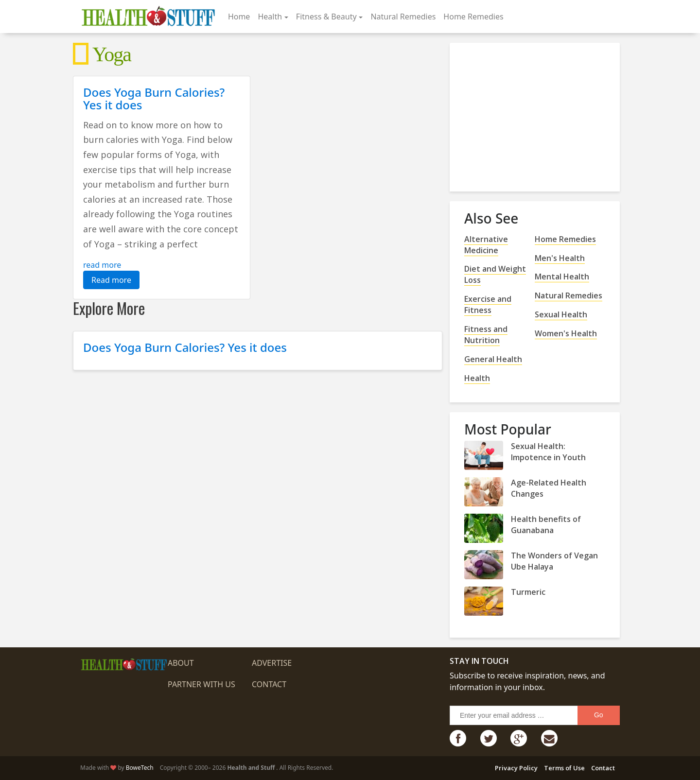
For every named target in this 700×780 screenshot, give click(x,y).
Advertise (272, 663)
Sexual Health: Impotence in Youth (548, 452)
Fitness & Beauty (326, 17)
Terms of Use (564, 768)
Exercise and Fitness (488, 304)
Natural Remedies (403, 17)
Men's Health (560, 258)
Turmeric (528, 592)
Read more (111, 280)
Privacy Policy (516, 768)
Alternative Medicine (486, 245)
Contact (269, 684)
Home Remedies (473, 17)
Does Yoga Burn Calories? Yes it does (154, 98)
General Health (493, 359)
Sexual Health (561, 314)
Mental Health (562, 277)
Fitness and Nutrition (486, 335)
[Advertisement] (537, 113)
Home (239, 17)
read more (102, 265)
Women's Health (566, 333)
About (181, 663)
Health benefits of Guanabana (546, 525)
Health (270, 17)
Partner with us (201, 684)
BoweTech (140, 768)
